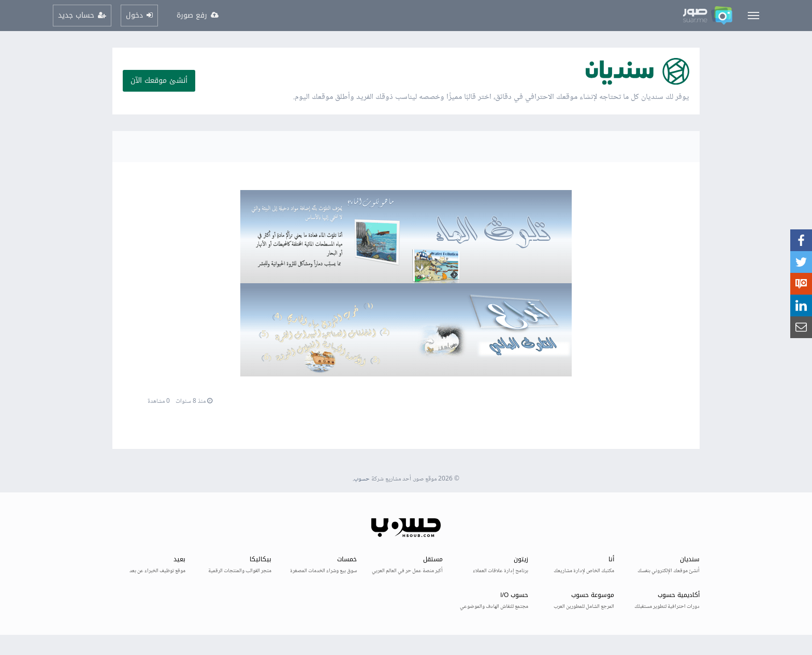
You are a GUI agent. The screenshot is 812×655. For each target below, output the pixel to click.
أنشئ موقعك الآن (159, 81)
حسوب (362, 479)
